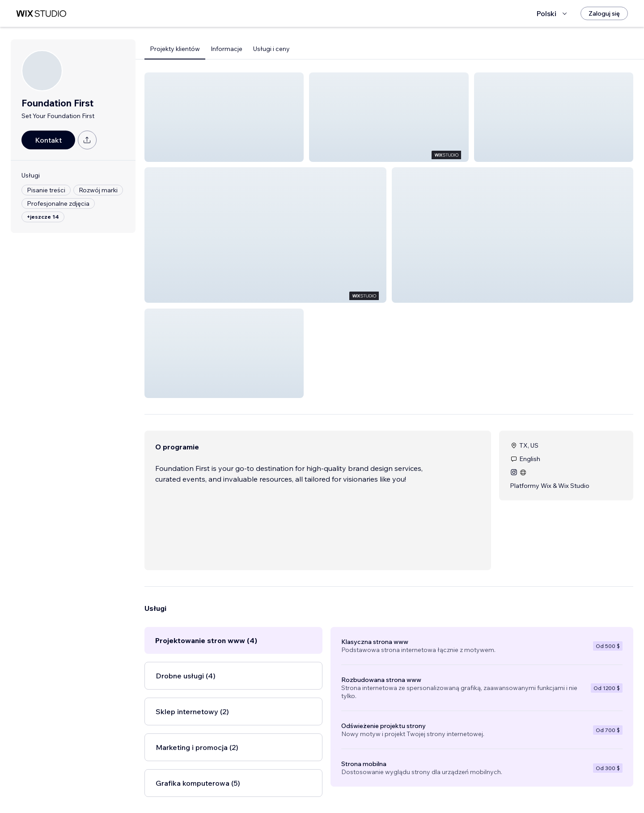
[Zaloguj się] (604, 13)
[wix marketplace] (41, 14)
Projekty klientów (175, 49)
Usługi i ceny (271, 49)
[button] (224, 117)
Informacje (227, 49)
